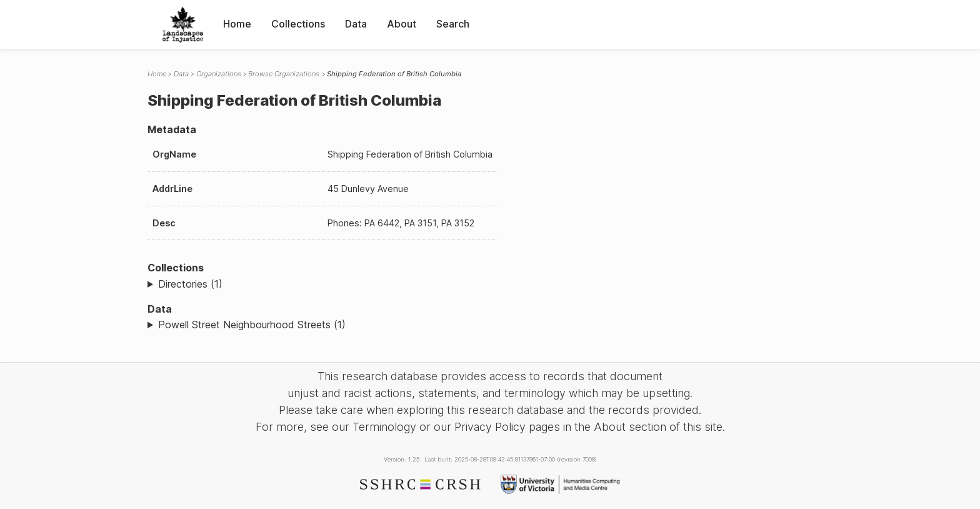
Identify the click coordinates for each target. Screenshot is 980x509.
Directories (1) (190, 284)
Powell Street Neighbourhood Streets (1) (252, 325)
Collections (298, 24)
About (402, 24)
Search (453, 24)
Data (356, 24)
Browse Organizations (284, 74)
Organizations (219, 74)
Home (237, 24)
